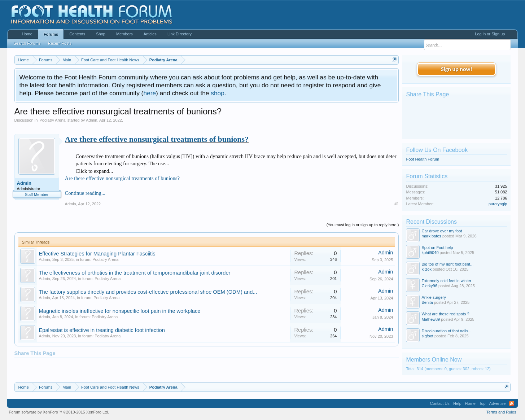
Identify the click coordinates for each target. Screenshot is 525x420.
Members (124, 34)
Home (27, 34)
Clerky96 (429, 286)
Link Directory (180, 34)
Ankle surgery (434, 297)
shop (218, 93)
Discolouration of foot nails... (446, 331)
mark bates (431, 236)
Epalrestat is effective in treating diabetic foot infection (102, 330)
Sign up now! (456, 69)
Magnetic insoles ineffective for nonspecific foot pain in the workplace (120, 311)
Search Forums (27, 43)
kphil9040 (430, 253)
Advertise (498, 403)
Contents (77, 34)
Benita (427, 302)
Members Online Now (434, 360)
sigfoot (427, 336)
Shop (101, 34)
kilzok (426, 269)
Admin (91, 120)
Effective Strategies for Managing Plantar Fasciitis (97, 254)
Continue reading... (85, 193)
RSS (512, 403)
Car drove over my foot (442, 231)
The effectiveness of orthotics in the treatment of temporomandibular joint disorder (135, 273)
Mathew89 (431, 319)
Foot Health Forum (423, 159)
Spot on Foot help (437, 248)
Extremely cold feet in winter (446, 281)
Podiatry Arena (53, 120)
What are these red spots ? (445, 314)
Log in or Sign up (490, 34)
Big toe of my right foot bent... (447, 264)
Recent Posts (60, 43)
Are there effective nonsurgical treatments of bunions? (157, 139)
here (150, 93)
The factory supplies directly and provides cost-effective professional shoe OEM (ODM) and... (148, 292)
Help (457, 403)
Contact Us (439, 403)
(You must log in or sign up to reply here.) (363, 225)
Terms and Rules (501, 412)
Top (482, 403)
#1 (397, 204)
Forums (51, 34)
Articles (150, 34)
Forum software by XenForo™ (59, 412)
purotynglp (498, 204)
